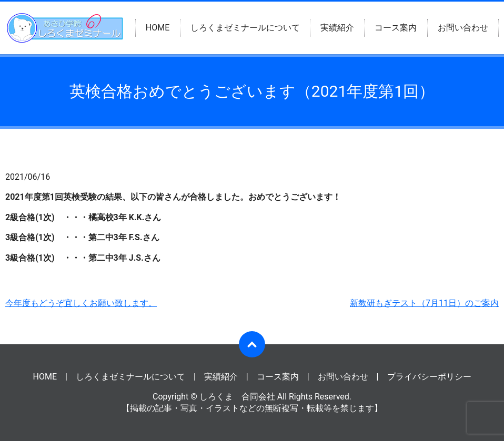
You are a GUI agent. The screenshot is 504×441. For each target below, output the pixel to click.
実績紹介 (337, 28)
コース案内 (396, 28)
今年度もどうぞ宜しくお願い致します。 (81, 303)
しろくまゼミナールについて (245, 28)
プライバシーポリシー (429, 377)
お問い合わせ (463, 28)
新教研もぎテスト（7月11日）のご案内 (424, 303)
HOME (158, 28)
